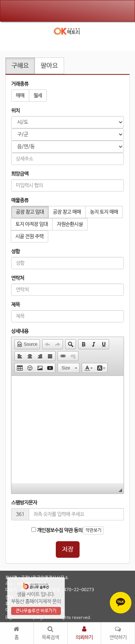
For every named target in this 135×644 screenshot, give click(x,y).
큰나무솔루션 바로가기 (36, 611)
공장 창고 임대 (30, 212)
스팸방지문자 (24, 503)
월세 (38, 96)
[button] (27, 344)
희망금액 (20, 174)
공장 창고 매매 (67, 212)
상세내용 (20, 331)
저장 (68, 549)
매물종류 (20, 201)
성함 (15, 252)
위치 (15, 111)
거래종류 (20, 84)
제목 (15, 305)
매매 (20, 96)
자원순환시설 (70, 224)
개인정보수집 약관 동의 (57, 530)
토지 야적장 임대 (32, 224)
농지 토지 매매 (104, 212)
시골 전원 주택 (30, 236)
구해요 (20, 66)
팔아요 (49, 66)
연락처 (18, 278)
